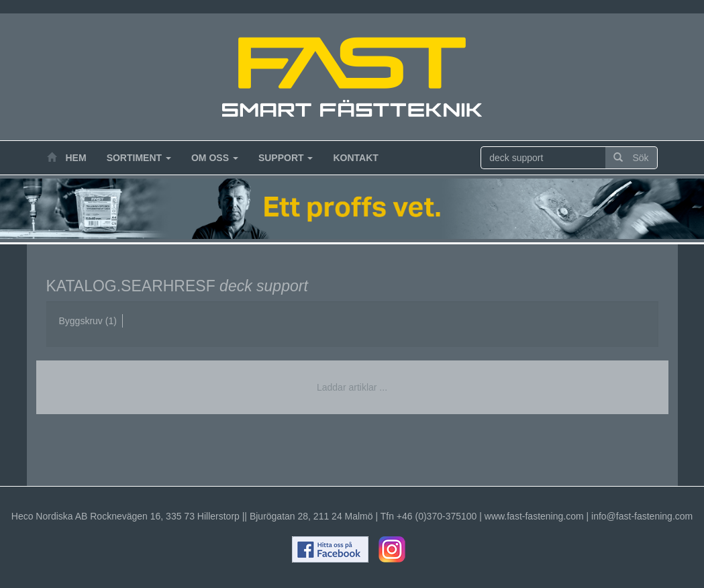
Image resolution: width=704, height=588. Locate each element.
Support (286, 158)
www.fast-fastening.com (534, 516)
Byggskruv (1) (88, 321)
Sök (631, 158)
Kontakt (355, 158)
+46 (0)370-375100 (437, 516)
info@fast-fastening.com (642, 516)
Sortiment (139, 158)
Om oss (215, 158)
